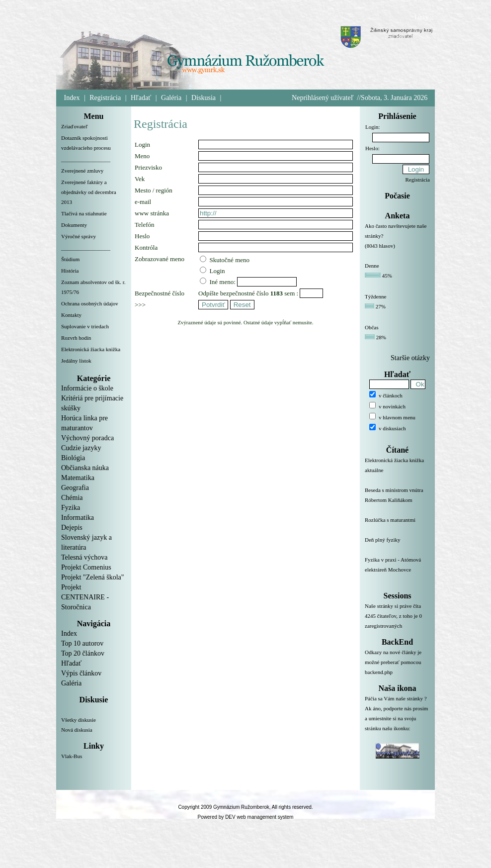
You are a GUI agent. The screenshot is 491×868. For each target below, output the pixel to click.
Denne (372, 266)
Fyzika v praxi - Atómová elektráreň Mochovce (397, 571)
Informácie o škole (87, 388)
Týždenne (375, 296)
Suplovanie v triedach (85, 326)
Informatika (78, 518)
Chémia (72, 498)
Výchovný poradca (87, 438)
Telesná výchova (84, 557)
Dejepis (72, 528)
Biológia (73, 458)
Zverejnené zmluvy (82, 171)
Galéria (171, 98)
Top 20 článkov (83, 653)
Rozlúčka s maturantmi (397, 526)
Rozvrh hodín (76, 338)
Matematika (78, 478)
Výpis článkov (81, 673)
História (70, 271)
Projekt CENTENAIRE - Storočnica (85, 597)
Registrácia (105, 98)
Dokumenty (74, 225)
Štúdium (70, 259)
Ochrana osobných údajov (90, 303)
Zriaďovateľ (75, 126)
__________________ (86, 159)
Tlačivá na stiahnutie (84, 213)
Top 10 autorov (82, 643)
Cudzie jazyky (81, 448)
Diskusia (204, 98)
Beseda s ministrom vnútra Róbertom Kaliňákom (397, 501)
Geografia (75, 488)
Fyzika (71, 508)
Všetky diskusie (79, 720)
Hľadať (141, 98)
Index (72, 98)
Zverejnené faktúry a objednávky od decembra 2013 (89, 192)
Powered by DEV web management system (246, 817)
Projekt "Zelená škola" (93, 577)
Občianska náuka (85, 468)
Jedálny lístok (76, 361)
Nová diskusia (77, 730)
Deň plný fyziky (397, 546)
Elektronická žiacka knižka (91, 349)
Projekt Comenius (86, 567)
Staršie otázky (410, 358)
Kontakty (71, 315)
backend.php (379, 672)
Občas (372, 327)
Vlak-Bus (72, 756)
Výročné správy (79, 236)
